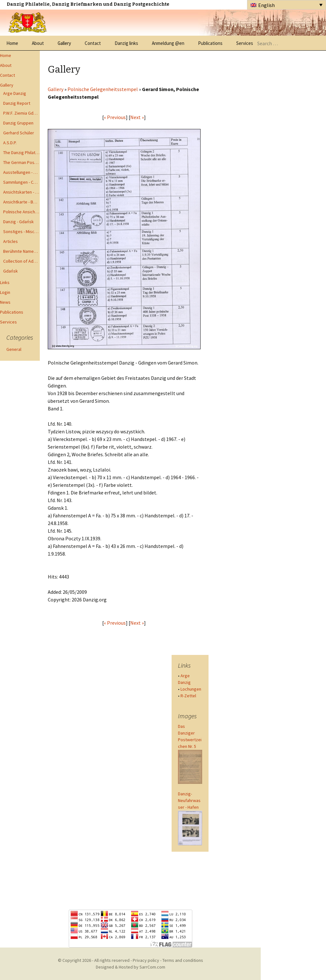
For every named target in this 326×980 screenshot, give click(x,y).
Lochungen (191, 689)
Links (5, 282)
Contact (93, 43)
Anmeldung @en (168, 43)
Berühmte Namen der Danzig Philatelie (21, 251)
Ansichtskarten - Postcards (21, 192)
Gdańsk (11, 271)
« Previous (115, 117)
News (5, 302)
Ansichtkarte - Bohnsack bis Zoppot (21, 202)
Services (245, 43)
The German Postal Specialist (21, 162)
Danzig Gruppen (18, 123)
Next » (137, 117)
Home (12, 43)
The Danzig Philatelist (21, 153)
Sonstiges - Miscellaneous (21, 231)
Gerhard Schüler (19, 133)
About (38, 43)
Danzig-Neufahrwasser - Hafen (189, 800)
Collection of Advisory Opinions (21, 261)
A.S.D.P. (10, 143)
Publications (210, 43)
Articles (11, 241)
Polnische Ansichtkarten (21, 212)
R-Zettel (188, 696)
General (14, 349)
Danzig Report (17, 103)
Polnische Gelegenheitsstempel (103, 89)
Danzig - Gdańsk (18, 222)
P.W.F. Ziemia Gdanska (21, 113)
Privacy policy (146, 960)
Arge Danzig (15, 93)
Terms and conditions (183, 960)
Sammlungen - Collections (21, 182)
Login (5, 292)
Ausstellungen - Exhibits (21, 172)
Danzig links (126, 43)
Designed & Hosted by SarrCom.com (131, 967)
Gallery (64, 43)
